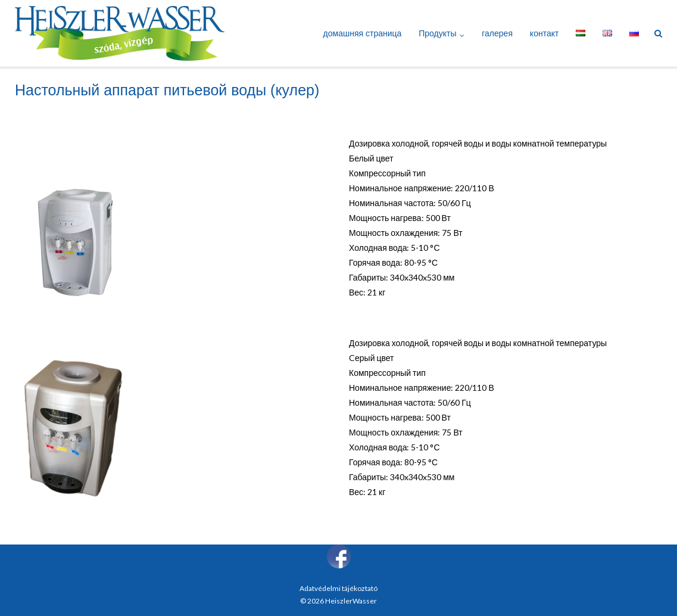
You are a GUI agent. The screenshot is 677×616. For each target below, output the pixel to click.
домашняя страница (363, 33)
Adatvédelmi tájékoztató (338, 588)
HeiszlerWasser (351, 601)
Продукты (437, 33)
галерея (497, 33)
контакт (545, 33)
